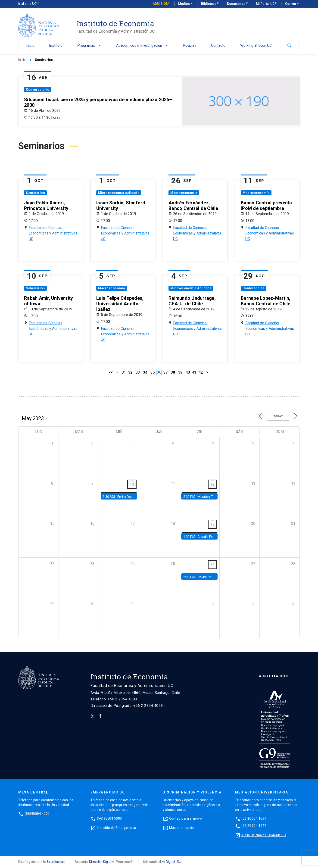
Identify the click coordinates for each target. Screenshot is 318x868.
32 (130, 372)
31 (124, 372)
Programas (89, 46)
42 (201, 372)
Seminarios (35, 193)
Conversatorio (38, 90)
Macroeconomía (184, 193)
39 (180, 372)
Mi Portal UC (266, 4)
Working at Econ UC (256, 46)
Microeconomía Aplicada (119, 193)
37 (165, 372)
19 (212, 524)
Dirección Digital (101, 862)
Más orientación (182, 827)
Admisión (161, 4)
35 (153, 372)
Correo (292, 4)
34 (145, 372)
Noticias (190, 46)
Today (278, 416)
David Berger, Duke (211, 577)
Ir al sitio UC (27, 4)
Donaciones (237, 4)
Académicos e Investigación (142, 46)
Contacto (218, 46)
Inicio (30, 46)
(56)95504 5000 (109, 818)
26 (212, 565)
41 (194, 372)
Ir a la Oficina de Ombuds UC (264, 835)
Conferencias (254, 288)
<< (111, 372)
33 (138, 372)
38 (173, 372)
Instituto (56, 46)
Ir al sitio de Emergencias (117, 827)
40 (188, 372)
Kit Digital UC (171, 862)
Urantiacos (55, 862)
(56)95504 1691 (254, 818)
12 (212, 484)
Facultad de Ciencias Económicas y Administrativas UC (53, 233)
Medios (186, 4)
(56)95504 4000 (37, 813)
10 (132, 484)
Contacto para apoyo (186, 818)
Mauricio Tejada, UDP (213, 497)
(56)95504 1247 (254, 826)
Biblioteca (209, 4)
